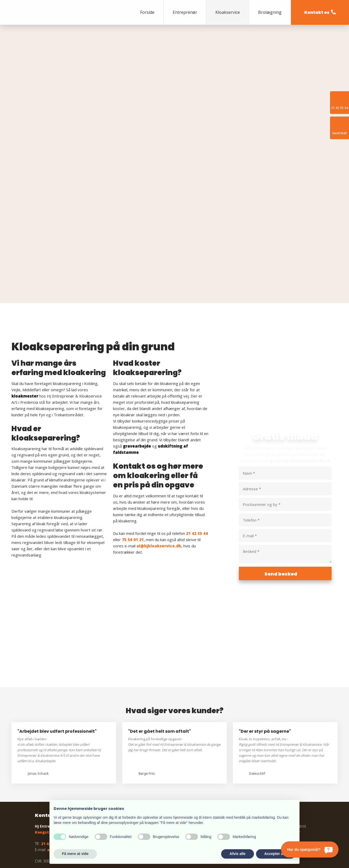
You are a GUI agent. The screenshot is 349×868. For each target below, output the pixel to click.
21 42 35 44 (197, 439)
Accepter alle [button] (276, 854)
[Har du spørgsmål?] (310, 849)
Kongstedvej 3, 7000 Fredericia (65, 738)
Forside (147, 12)
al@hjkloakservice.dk (159, 452)
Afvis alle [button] (237, 854)
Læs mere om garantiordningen (231, 756)
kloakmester (25, 302)
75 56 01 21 (133, 445)
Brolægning (270, 12)
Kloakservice (228, 12)
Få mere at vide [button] (75, 854)
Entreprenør (185, 12)
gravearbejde (137, 352)
